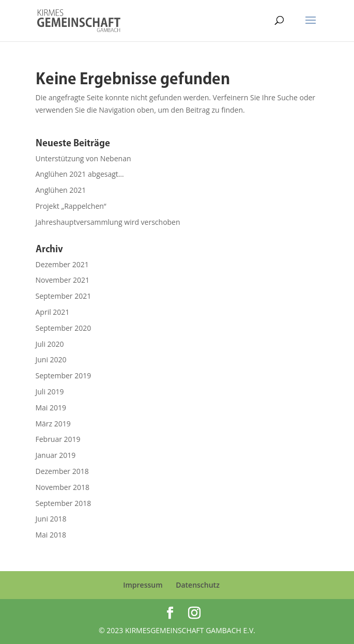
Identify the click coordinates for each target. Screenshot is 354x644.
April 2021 (53, 312)
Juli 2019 (50, 392)
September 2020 (64, 328)
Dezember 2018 (62, 471)
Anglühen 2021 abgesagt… (80, 174)
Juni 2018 (51, 519)
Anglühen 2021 (61, 190)
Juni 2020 (51, 359)
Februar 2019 (58, 439)
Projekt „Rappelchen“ (71, 206)
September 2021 (64, 296)
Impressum (143, 585)
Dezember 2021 (62, 264)
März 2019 (53, 424)
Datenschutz (198, 585)
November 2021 (63, 280)
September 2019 (64, 375)
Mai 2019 (51, 408)
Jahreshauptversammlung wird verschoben (108, 222)
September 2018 (64, 503)
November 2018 (63, 487)
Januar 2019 (56, 455)
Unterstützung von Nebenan (83, 158)
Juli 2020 (50, 344)
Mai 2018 (51, 535)
